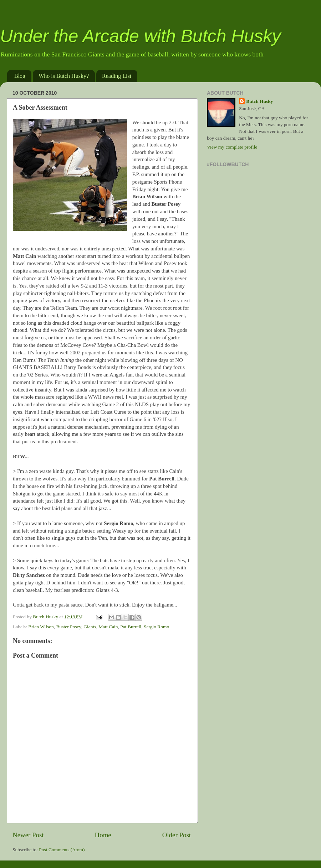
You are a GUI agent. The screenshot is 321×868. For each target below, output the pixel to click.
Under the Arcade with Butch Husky (140, 36)
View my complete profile (232, 147)
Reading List (117, 76)
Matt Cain (108, 627)
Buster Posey (68, 627)
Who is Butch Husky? (64, 76)
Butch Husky (259, 101)
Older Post (177, 835)
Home (103, 835)
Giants (90, 627)
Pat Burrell (131, 627)
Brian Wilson (41, 627)
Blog (20, 76)
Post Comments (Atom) (62, 850)
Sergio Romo (156, 627)
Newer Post (28, 835)
